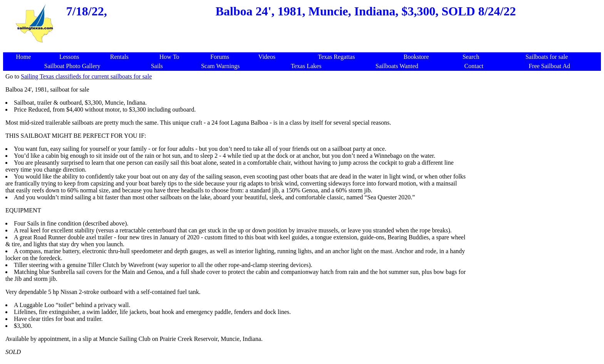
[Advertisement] (534, 127)
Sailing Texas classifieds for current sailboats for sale (86, 76)
